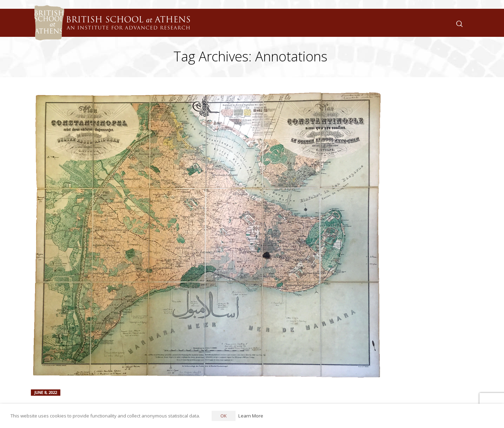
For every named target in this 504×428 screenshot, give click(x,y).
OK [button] (224, 416)
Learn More (251, 416)
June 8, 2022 (46, 392)
